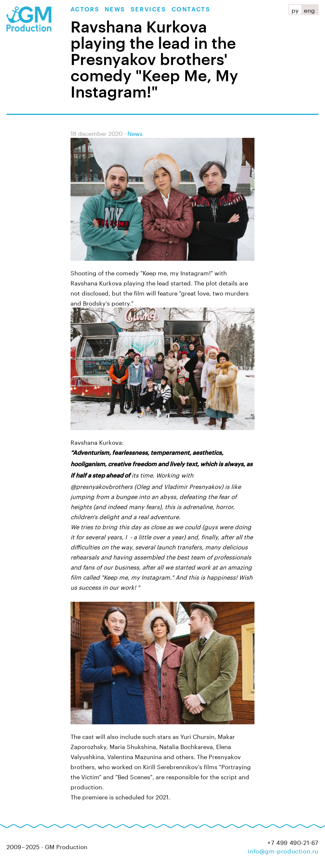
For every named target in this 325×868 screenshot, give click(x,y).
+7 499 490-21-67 (293, 842)
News (115, 9)
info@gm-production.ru (283, 850)
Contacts (191, 9)
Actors (85, 9)
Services (149, 9)
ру (295, 9)
